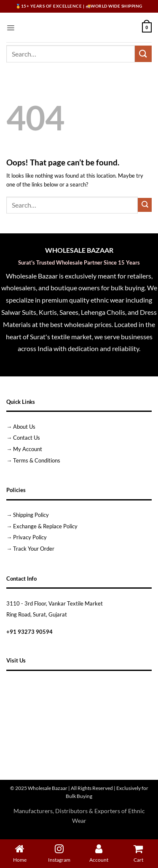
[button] (11, 27)
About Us (24, 427)
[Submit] (143, 54)
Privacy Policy (30, 537)
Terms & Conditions (37, 460)
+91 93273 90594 (29, 632)
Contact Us (27, 438)
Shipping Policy (31, 515)
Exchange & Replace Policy (45, 526)
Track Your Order (34, 549)
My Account (28, 449)
